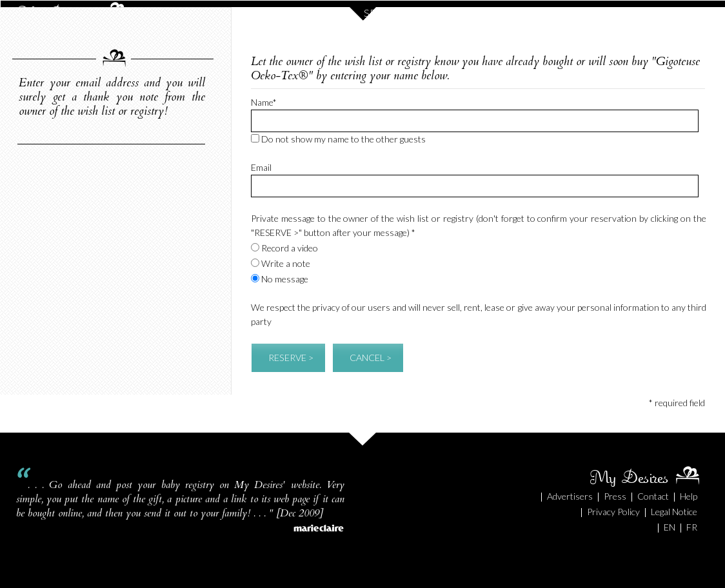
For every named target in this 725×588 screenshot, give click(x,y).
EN (670, 527)
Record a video (284, 248)
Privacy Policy (613, 512)
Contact (653, 496)
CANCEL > (371, 358)
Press (615, 496)
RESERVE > (291, 358)
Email (261, 167)
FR (692, 527)
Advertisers (570, 496)
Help (689, 496)
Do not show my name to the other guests (338, 139)
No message (280, 279)
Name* (264, 102)
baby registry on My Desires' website (240, 485)
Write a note (281, 263)
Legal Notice (674, 512)
